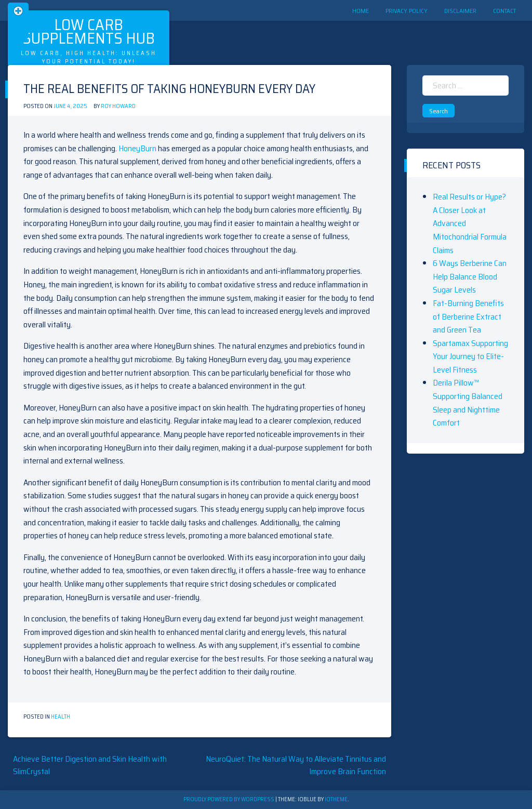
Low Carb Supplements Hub (89, 31)
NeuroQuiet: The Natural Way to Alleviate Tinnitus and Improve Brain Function (296, 765)
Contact (504, 11)
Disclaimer (460, 11)
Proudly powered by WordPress (229, 799)
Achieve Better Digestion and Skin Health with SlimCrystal (90, 765)
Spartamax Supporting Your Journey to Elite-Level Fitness (470, 356)
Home (361, 11)
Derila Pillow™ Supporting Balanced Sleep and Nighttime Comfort (468, 403)
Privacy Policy (407, 11)
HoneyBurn (137, 148)
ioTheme (336, 799)
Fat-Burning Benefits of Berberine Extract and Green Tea (468, 316)
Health (61, 717)
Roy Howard (118, 106)
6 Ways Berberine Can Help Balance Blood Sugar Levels (470, 276)
